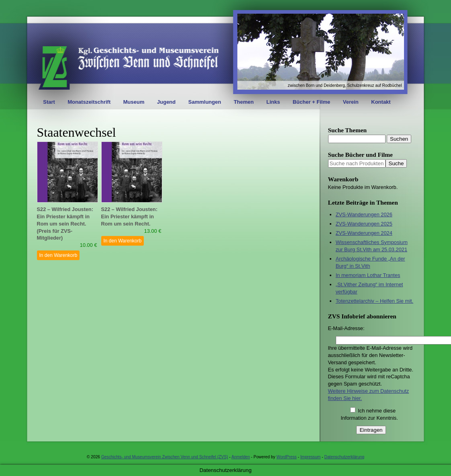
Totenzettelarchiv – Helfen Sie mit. (374, 301)
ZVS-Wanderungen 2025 (364, 224)
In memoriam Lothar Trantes (368, 275)
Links (273, 102)
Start (49, 102)
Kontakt (381, 102)
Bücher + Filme (312, 102)
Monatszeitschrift (89, 102)
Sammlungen (205, 102)
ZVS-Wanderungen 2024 (364, 233)
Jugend (166, 102)
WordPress (286, 457)
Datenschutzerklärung (345, 457)
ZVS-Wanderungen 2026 (364, 214)
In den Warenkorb (58, 255)
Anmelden (241, 457)
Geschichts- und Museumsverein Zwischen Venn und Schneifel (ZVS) (165, 457)
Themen (244, 102)
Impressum (311, 457)
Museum (134, 102)
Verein (351, 102)
